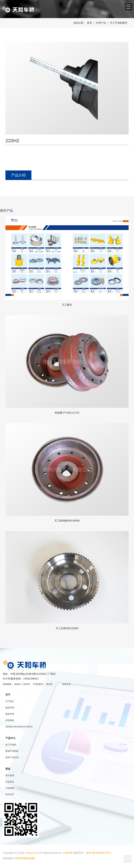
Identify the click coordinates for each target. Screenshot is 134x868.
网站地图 (29, 858)
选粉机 (17, 684)
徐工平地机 (11, 745)
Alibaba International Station (19, 727)
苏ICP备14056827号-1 (99, 853)
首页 (89, 23)
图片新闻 (10, 775)
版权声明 (10, 708)
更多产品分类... (13, 757)
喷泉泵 (49, 684)
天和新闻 (10, 788)
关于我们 (10, 701)
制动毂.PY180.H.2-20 (67, 413)
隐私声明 (10, 714)
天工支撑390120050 (67, 628)
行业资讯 (10, 782)
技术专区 (10, 794)
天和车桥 (68, 853)
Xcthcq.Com (32, 853)
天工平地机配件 (119, 23)
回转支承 (66, 684)
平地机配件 (38, 684)
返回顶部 (128, 859)
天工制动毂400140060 (67, 521)
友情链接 (10, 720)
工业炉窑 (26, 684)
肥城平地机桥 (12, 751)
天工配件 (67, 305)
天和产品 (101, 23)
